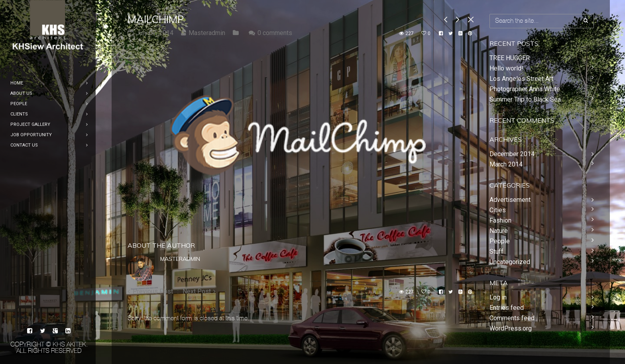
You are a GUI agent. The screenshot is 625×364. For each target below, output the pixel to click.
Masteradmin (180, 259)
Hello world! (506, 68)
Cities (498, 210)
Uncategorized (510, 262)
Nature (499, 231)
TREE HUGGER (510, 58)
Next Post (197, 291)
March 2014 (506, 164)
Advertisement (510, 200)
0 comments (275, 33)
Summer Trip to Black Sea (525, 99)
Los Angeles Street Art (521, 79)
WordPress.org (511, 328)
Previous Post (153, 291)
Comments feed (512, 318)
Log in (498, 297)
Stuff (496, 251)
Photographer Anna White (525, 89)
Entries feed (507, 308)
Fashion (500, 220)
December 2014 (512, 154)
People (500, 241)
